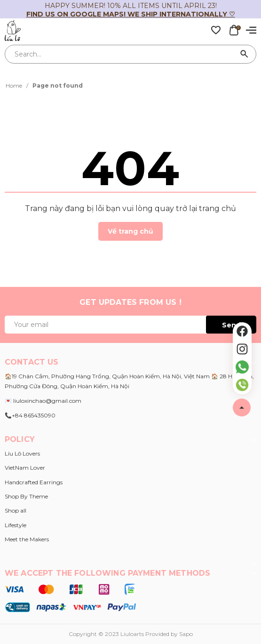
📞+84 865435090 (30, 415)
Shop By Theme (26, 496)
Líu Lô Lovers (22, 453)
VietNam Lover (25, 468)
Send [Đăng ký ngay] (231, 325)
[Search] (245, 54)
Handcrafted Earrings (34, 482)
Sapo (186, 634)
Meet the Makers (27, 539)
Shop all (16, 510)
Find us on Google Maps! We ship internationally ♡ (131, 14)
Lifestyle (16, 525)
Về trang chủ (130, 231)
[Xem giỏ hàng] (234, 30)
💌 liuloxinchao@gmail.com (43, 401)
